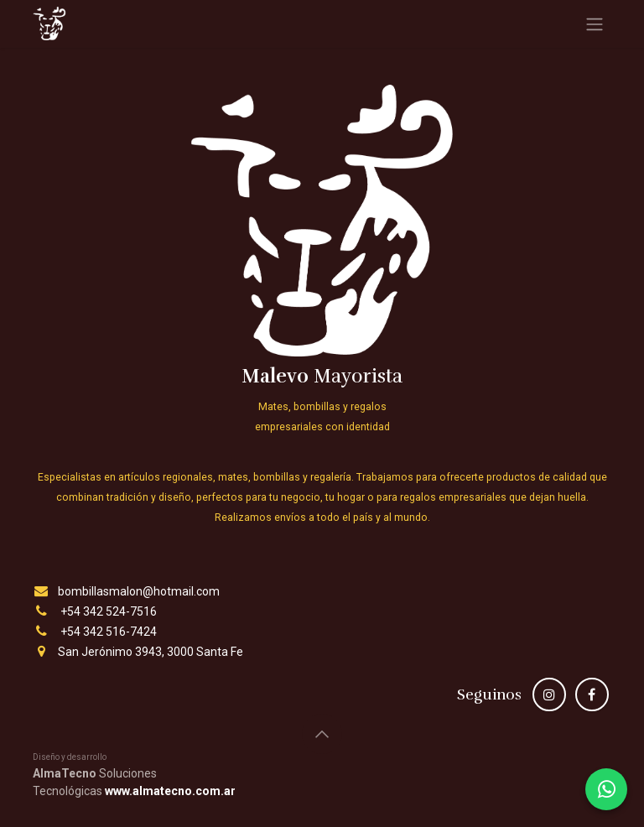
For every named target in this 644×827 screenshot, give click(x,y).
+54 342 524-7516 (109, 611)
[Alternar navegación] (595, 24)
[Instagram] (549, 694)
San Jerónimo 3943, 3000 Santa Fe (151, 652)
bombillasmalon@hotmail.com (139, 591)
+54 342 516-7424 (109, 632)
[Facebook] (592, 694)
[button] (322, 734)
